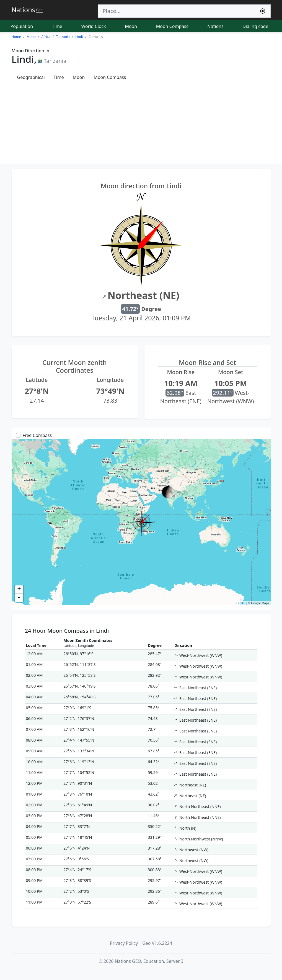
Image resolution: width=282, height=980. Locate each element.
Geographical (31, 77)
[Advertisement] (141, 125)
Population (22, 26)
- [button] (19, 598)
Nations (215, 26)
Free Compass (37, 435)
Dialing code (255, 26)
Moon (131, 26)
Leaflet (241, 603)
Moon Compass (172, 26)
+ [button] (19, 590)
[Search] (177, 11)
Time (57, 26)
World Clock (94, 26)
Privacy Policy (124, 943)
